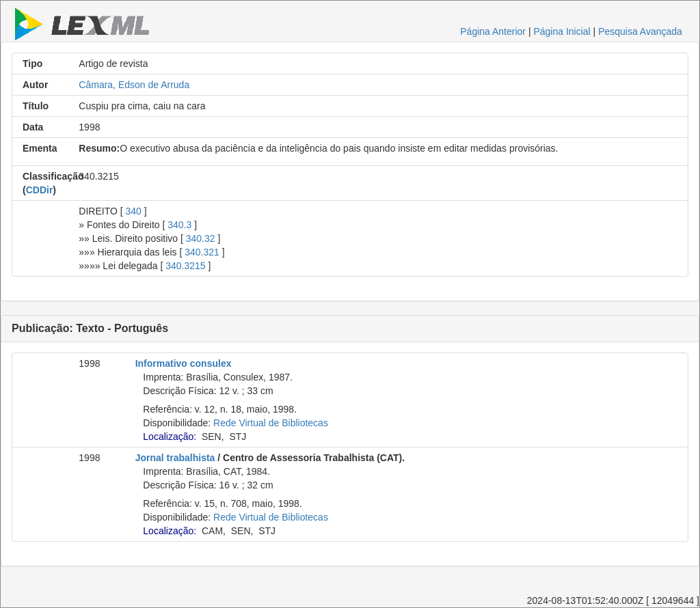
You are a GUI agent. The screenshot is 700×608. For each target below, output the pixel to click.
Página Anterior (493, 31)
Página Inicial (562, 31)
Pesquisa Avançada (640, 31)
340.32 (201, 238)
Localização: (170, 437)
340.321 (202, 252)
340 (134, 211)
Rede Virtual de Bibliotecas (271, 423)
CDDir (40, 190)
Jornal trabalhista (175, 458)
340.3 (179, 225)
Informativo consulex (184, 363)
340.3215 (185, 266)
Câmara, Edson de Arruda (134, 85)
